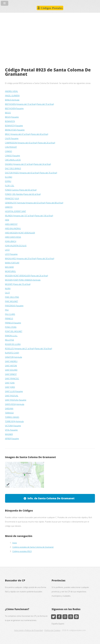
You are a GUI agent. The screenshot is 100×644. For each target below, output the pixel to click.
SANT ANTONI (11, 366)
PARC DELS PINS (12, 297)
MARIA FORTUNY (12, 263)
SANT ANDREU (11, 361)
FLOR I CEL (10, 186)
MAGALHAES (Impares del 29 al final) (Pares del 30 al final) (30, 258)
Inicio (15, 543)
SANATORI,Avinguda (14, 357)
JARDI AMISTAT (11, 224)
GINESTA (9, 207)
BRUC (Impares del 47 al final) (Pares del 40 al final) (27, 134)
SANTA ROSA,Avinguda (15, 404)
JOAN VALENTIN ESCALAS (16, 246)
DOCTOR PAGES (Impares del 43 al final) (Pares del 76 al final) (31, 173)
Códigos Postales (51, 8)
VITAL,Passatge (11, 430)
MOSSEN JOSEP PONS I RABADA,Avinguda (23, 280)
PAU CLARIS (10, 314)
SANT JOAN (10, 383)
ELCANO (9, 177)
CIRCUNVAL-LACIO (13, 160)
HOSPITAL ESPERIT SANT (16, 211)
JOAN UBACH (11, 241)
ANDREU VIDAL (12, 91)
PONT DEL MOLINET (14, 331)
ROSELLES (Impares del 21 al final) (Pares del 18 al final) (29, 348)
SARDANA (9, 408)
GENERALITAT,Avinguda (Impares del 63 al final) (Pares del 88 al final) (34, 203)
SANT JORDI (10, 387)
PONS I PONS (11, 327)
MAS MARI (9, 267)
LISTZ (7, 250)
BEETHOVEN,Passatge (14, 108)
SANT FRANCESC (12, 378)
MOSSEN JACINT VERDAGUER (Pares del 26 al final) (27, 276)
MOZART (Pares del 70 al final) (18, 284)
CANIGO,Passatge (13, 156)
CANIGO (9, 151)
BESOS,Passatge (12, 117)
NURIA (8, 288)
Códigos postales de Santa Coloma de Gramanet (33, 547)
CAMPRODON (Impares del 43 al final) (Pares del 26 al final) (30, 143)
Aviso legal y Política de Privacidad (28, 630)
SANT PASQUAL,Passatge (16, 400)
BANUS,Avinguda (12, 100)
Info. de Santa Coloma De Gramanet (51, 498)
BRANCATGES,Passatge (15, 130)
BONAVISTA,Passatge (14, 126)
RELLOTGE (10, 340)
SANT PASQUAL (12, 396)
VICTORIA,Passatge (13, 426)
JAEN (7, 220)
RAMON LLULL (11, 336)
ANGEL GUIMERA (12, 95)
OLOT (8, 293)
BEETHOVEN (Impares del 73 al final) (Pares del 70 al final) (30, 104)
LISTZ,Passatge (11, 254)
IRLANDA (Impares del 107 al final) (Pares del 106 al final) (29, 216)
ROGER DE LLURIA (13, 344)
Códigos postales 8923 (22, 551)
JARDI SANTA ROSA (13, 237)
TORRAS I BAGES (12, 417)
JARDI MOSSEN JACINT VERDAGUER (20, 233)
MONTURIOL (11, 271)
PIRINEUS (9, 318)
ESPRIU (8, 181)
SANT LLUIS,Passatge (14, 391)
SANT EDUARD (11, 370)
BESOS (8, 113)
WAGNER (9, 434)
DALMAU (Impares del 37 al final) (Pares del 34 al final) (28, 164)
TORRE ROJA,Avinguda (14, 421)
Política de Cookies (52, 630)
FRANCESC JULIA (12, 198)
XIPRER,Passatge (12, 438)
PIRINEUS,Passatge (13, 323)
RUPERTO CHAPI (12, 353)
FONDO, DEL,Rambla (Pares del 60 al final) (23, 194)
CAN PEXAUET (11, 147)
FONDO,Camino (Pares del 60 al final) (21, 190)
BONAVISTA (10, 121)
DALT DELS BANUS (13, 168)
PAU (7, 310)
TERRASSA (9, 413)
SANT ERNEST (11, 374)
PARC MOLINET (12, 301)
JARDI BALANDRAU (13, 228)
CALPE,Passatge (12, 138)
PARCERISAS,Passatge (14, 306)
